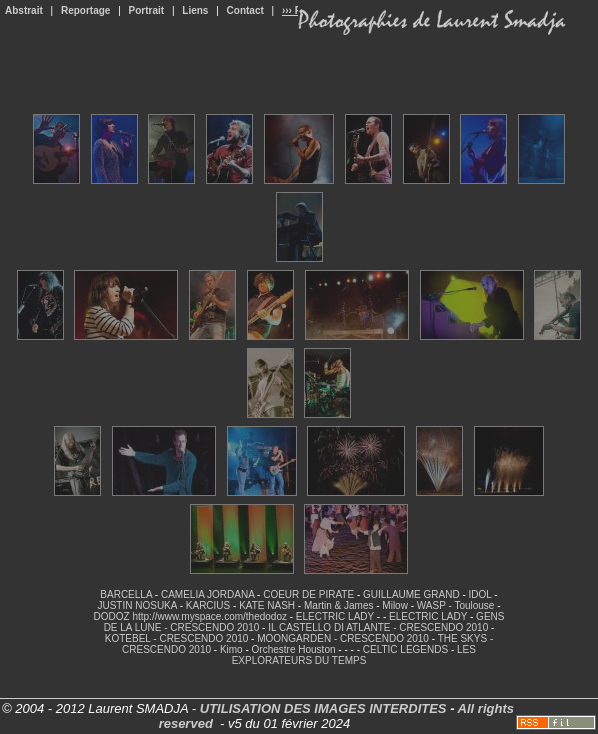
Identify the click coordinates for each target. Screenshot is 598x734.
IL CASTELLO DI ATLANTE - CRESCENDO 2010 (378, 627)
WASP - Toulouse (456, 605)
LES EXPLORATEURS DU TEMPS (354, 655)
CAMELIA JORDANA (207, 594)
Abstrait (24, 10)
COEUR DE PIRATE (308, 594)
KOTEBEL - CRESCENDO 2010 (177, 638)
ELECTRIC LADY (335, 616)
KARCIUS (208, 605)
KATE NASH (267, 605)
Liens (195, 10)
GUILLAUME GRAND (411, 594)
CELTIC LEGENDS (405, 649)
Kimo (231, 649)
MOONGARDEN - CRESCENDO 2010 (343, 638)
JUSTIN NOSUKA (136, 605)
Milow (395, 605)
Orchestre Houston (294, 649)
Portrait (147, 10)
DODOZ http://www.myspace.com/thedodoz (190, 616)
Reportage (85, 10)
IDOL (480, 594)
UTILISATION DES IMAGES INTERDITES (323, 708)
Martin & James (338, 605)
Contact (245, 10)
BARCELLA (126, 594)
